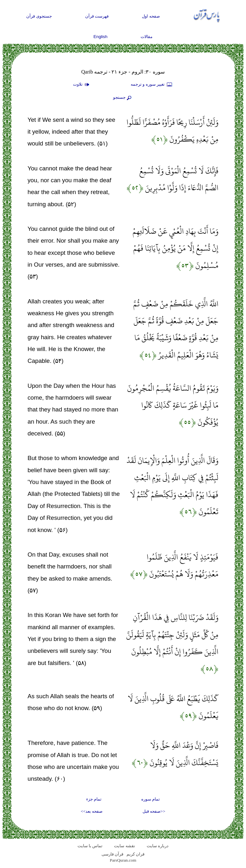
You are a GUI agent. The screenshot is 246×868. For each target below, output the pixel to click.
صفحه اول (151, 16)
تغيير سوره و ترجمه (152, 85)
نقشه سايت (124, 846)
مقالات (147, 37)
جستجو (123, 98)
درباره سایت (158, 846)
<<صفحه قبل (154, 811)
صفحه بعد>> (92, 811)
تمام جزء (94, 799)
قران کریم (135, 854)
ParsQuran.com (123, 860)
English (101, 37)
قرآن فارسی (112, 854)
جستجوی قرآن (39, 16)
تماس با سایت (90, 846)
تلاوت (82, 85)
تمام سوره (151, 799)
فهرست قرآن (97, 16)
